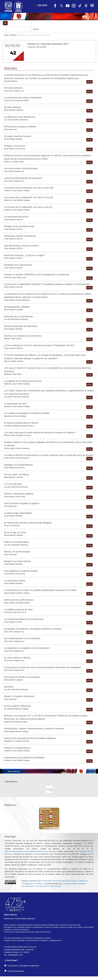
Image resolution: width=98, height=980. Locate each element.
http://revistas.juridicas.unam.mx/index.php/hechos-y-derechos (31, 851)
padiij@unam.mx (56, 940)
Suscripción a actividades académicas (22, 966)
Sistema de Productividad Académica (20, 919)
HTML (89, 82)
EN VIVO (42, 5)
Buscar (36, 29)
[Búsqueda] (18, 29)
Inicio (6, 35)
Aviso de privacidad (14, 971)
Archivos (13, 35)
